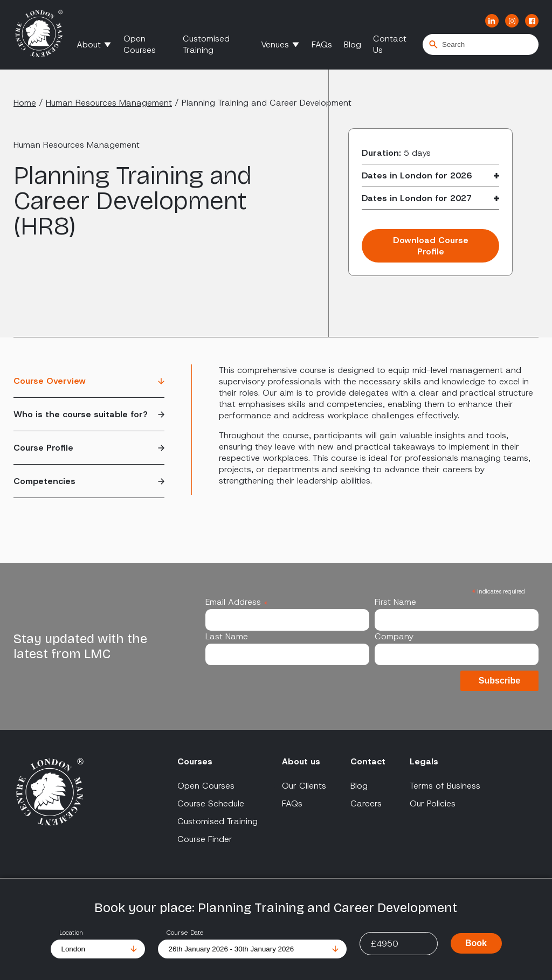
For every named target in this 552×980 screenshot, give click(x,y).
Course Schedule (211, 803)
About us (301, 761)
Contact (368, 761)
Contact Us (390, 44)
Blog (353, 44)
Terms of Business (445, 786)
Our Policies (433, 803)
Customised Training (206, 44)
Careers (366, 803)
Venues (275, 44)
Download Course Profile (431, 246)
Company (394, 636)
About (89, 44)
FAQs (322, 44)
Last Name (227, 636)
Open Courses (140, 44)
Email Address (237, 602)
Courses (195, 761)
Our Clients (304, 786)
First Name (395, 602)
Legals (424, 761)
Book (476, 943)
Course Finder (205, 839)
